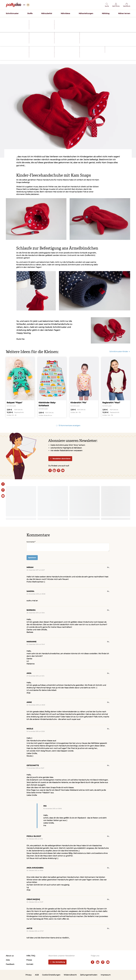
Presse (29, 960)
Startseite (9, 24)
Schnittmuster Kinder (120, 352)
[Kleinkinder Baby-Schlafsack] (52, 387)
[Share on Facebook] (3, 484)
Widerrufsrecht (70, 975)
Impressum (106, 975)
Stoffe (30, 13)
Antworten (108, 567)
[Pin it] (3, 490)
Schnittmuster (12, 13)
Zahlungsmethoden (89, 975)
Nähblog (106, 13)
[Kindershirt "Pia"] (84, 387)
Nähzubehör (47, 13)
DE (28, 5)
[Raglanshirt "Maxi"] (116, 387)
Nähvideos (65, 13)
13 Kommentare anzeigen (68, 426)
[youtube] (63, 470)
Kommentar (31, 542)
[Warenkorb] (127, 5)
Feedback (10, 964)
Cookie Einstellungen (51, 975)
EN (24, 5)
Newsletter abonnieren (60, 459)
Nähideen (22, 50)
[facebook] (50, 470)
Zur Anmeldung (57, 962)
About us (10, 956)
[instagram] (54, 470)
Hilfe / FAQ (31, 956)
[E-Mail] (3, 496)
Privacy (29, 975)
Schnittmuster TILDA (82, 20)
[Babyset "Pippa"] (20, 387)
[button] (107, 5)
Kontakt (30, 964)
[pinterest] (59, 470)
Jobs (8, 960)
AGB (37, 975)
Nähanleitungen (86, 13)
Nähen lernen (124, 13)
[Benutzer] (116, 5)
